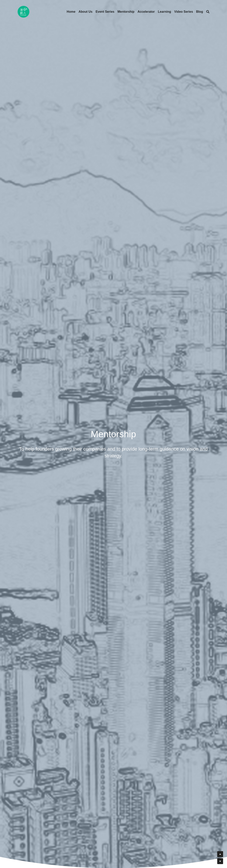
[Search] (208, 12)
